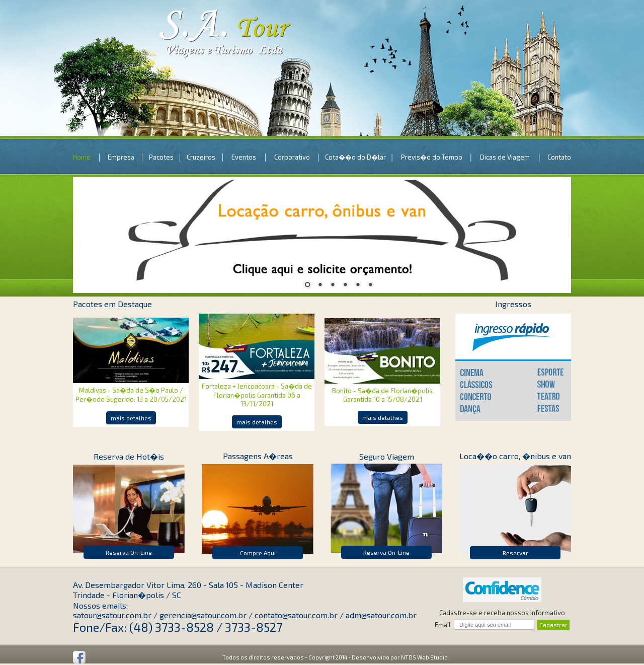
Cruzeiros (201, 157)
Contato (559, 157)
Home (82, 157)
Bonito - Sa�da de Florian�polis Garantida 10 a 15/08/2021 (382, 395)
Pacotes (161, 157)
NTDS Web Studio (424, 657)
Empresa (121, 157)
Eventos (244, 157)
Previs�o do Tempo (432, 157)
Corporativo (292, 157)
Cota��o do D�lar (355, 157)
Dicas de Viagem (505, 157)
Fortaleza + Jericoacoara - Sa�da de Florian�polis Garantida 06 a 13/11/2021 (257, 395)
